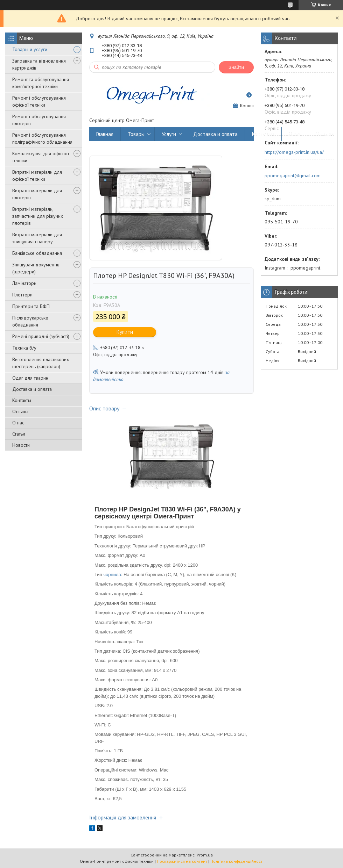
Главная (105, 134)
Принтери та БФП (31, 306)
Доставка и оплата (32, 389)
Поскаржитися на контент (182, 861)
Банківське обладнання (37, 253)
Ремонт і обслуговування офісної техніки (39, 101)
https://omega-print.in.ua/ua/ (294, 152)
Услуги (169, 134)
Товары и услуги (30, 49)
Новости (21, 445)
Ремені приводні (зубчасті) (41, 336)
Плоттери (22, 295)
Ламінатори (24, 283)
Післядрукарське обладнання (30, 321)
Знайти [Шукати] (236, 67)
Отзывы (20, 411)
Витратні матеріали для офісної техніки (37, 175)
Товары (136, 134)
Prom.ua (205, 855)
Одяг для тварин (30, 378)
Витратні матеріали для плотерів (37, 194)
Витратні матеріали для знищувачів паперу (37, 238)
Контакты (22, 400)
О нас (18, 423)
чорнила (112, 575)
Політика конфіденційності (237, 861)
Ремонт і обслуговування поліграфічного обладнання (42, 138)
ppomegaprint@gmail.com (293, 175)
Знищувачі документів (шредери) (36, 268)
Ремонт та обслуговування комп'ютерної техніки (41, 83)
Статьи (19, 434)
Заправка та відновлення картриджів (39, 64)
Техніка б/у (24, 348)
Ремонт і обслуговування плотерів (39, 120)
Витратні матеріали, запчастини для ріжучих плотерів (38, 216)
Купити (125, 332)
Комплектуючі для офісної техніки (41, 157)
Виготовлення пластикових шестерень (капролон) (41, 363)
